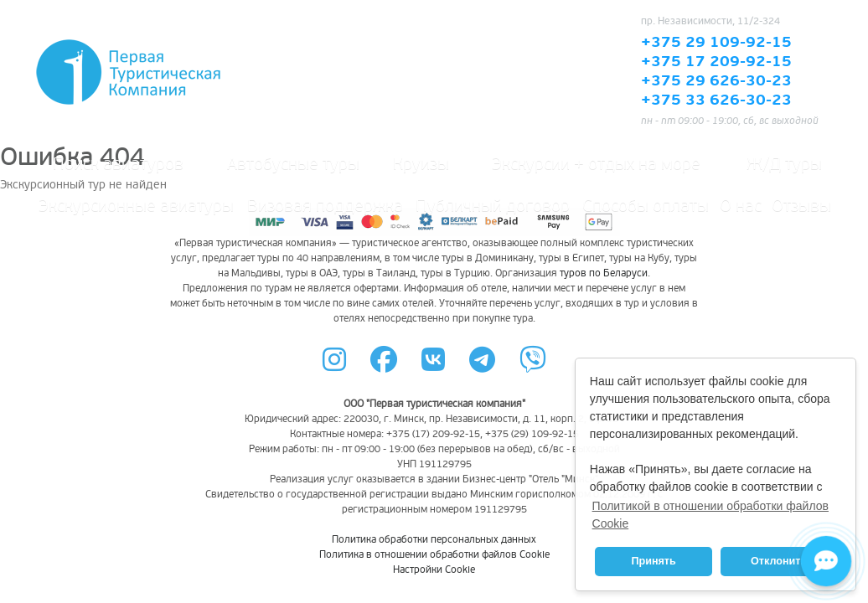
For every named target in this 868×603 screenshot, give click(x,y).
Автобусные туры (293, 164)
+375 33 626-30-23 (716, 100)
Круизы (421, 164)
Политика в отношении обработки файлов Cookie (434, 555)
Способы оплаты (646, 206)
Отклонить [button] (779, 561)
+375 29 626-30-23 (716, 81)
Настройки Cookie (434, 570)
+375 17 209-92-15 (716, 62)
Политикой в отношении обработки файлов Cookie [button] (710, 515)
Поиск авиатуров (118, 164)
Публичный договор (493, 206)
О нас (741, 206)
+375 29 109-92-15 (716, 43)
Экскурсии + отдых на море (596, 164)
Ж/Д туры (784, 164)
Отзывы (801, 206)
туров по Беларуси (604, 273)
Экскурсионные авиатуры (136, 206)
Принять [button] (653, 561)
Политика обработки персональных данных (434, 540)
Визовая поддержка (325, 206)
